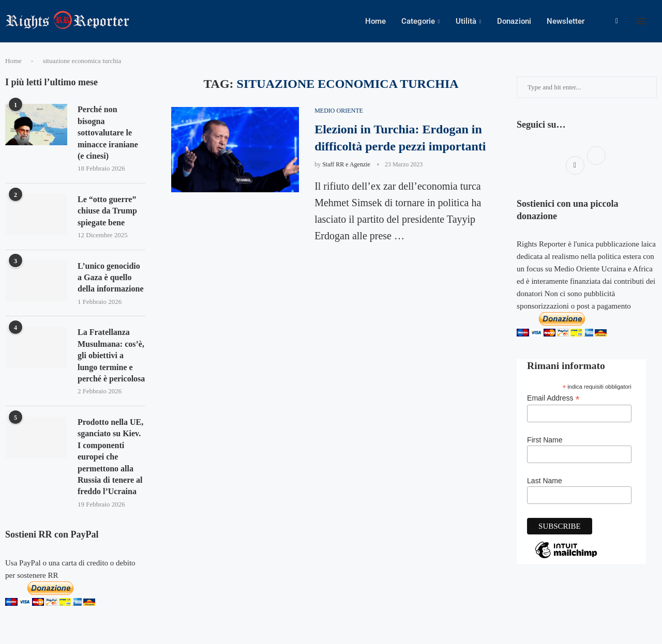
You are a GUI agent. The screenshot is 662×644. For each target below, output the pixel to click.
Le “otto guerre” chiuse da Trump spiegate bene (107, 211)
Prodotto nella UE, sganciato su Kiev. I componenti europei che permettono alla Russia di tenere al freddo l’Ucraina (110, 457)
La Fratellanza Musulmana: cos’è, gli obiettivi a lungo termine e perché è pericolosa (111, 355)
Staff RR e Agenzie (346, 164)
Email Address (553, 398)
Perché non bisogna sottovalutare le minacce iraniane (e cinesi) (108, 133)
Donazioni (514, 21)
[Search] (657, 21)
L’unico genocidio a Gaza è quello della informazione (111, 278)
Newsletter (566, 21)
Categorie (418, 21)
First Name (545, 440)
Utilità (466, 21)
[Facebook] (617, 21)
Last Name (545, 481)
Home (375, 21)
